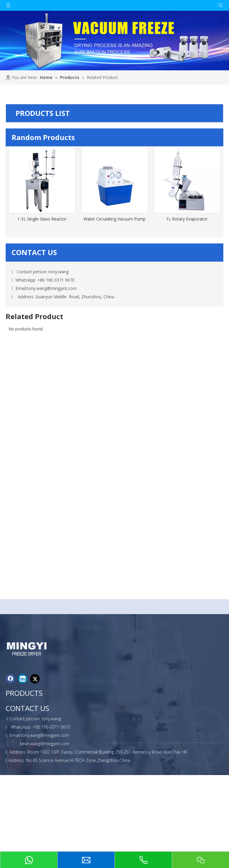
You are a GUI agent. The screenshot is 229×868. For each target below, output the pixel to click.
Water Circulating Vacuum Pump (114, 219)
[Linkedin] (23, 679)
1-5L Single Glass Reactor (42, 219)
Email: (21, 288)
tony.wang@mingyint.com (52, 288)
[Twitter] (35, 679)
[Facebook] (10, 679)
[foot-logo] (30, 649)
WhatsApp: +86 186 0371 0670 (43, 280)
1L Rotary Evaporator (187, 219)
